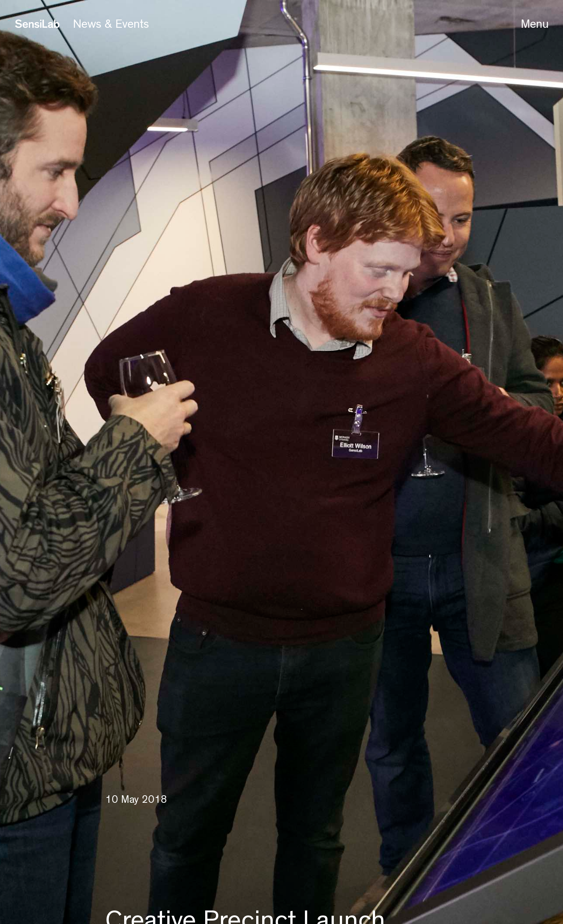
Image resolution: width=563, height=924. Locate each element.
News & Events (111, 24)
